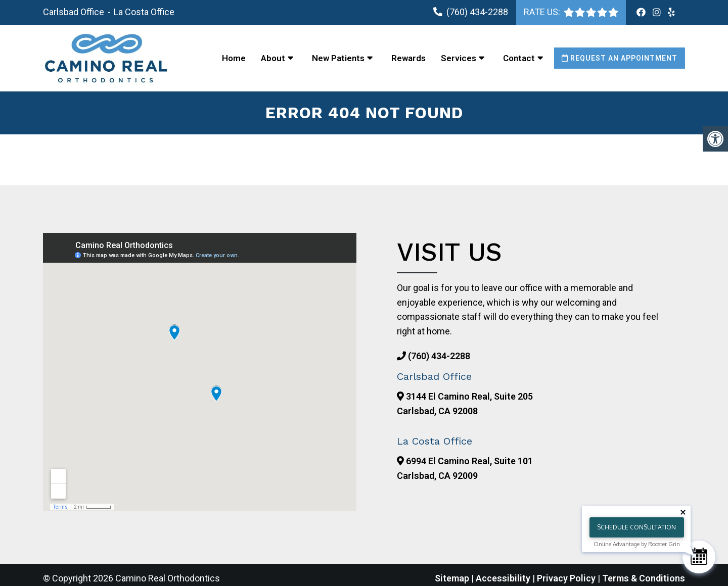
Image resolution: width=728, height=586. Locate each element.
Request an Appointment (620, 58)
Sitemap (452, 578)
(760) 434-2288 (477, 12)
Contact (519, 58)
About (273, 58)
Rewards (408, 58)
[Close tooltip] (683, 512)
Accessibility (503, 578)
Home (234, 58)
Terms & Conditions (644, 578)
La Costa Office (144, 12)
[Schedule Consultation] (699, 557)
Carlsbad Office (75, 12)
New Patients (338, 58)
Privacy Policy (567, 578)
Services (459, 58)
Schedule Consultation (636, 527)
